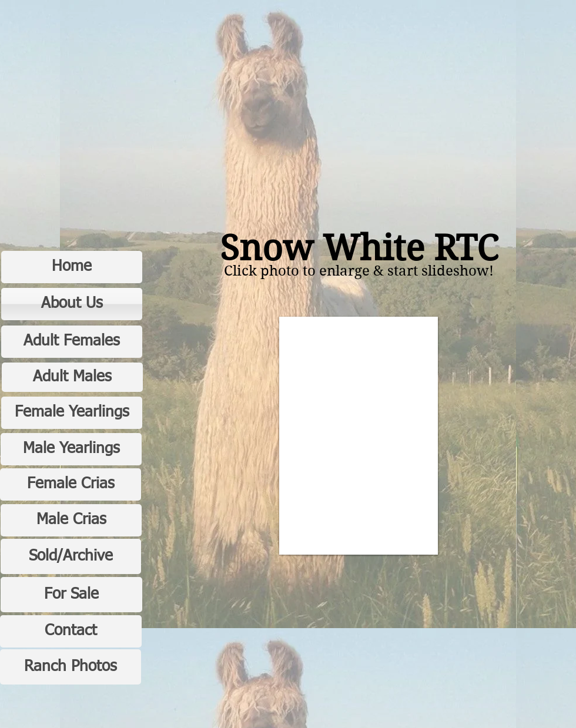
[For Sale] (71, 595)
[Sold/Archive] (71, 556)
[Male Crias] (71, 520)
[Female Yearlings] (72, 413)
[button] (359, 436)
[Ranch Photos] (71, 667)
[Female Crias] (71, 484)
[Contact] (71, 631)
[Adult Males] (72, 377)
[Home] (72, 267)
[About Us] (72, 304)
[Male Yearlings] (71, 449)
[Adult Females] (72, 342)
